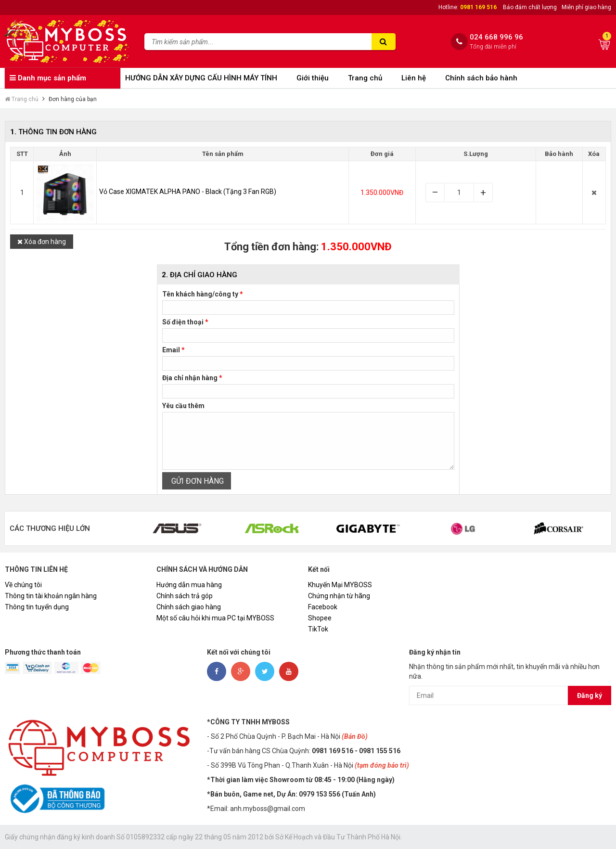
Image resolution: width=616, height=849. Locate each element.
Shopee (320, 618)
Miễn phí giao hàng (586, 7)
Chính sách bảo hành (481, 78)
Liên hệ (414, 78)
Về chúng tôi (23, 585)
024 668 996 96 (496, 37)
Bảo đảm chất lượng (530, 7)
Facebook (323, 607)
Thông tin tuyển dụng (37, 607)
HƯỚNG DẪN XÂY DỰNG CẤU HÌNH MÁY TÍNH (201, 78)
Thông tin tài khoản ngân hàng (51, 596)
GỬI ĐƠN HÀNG (197, 481)
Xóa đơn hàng (42, 242)
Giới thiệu (313, 78)
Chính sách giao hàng (189, 607)
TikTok (318, 629)
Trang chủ (365, 78)
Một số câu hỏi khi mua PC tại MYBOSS (215, 618)
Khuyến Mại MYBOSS (340, 585)
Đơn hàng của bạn (73, 99)
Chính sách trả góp (185, 596)
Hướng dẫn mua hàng (189, 585)
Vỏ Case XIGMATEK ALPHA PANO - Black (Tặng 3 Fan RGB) (188, 192)
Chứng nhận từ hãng (339, 596)
